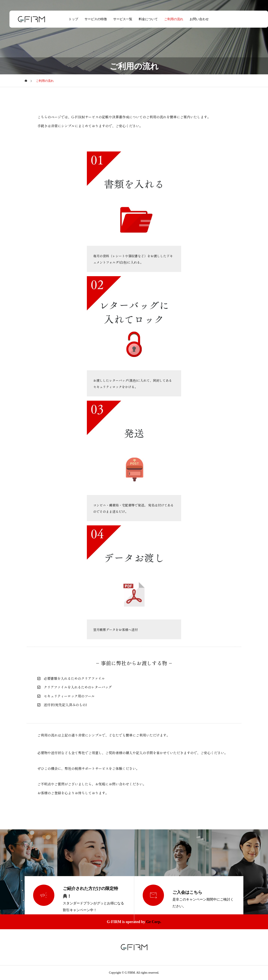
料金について (144, 19)
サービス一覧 (118, 19)
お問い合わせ (195, 19)
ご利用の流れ (169, 19)
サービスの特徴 (91, 19)
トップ (69, 19)
